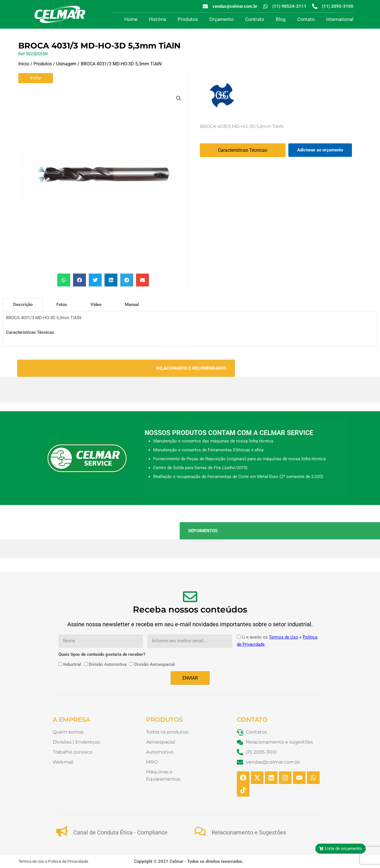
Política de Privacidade (68, 861)
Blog (281, 19)
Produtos (188, 19)
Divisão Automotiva (108, 664)
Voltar (36, 78)
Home (131, 19)
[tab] (23, 305)
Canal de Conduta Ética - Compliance (120, 832)
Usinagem (66, 64)
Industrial (72, 664)
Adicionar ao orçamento (320, 150)
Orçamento (221, 19)
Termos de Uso (283, 637)
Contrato (255, 19)
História (157, 19)
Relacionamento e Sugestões (249, 832)
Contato (306, 19)
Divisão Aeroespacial (155, 664)
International (340, 19)
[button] (179, 98)
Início (24, 64)
